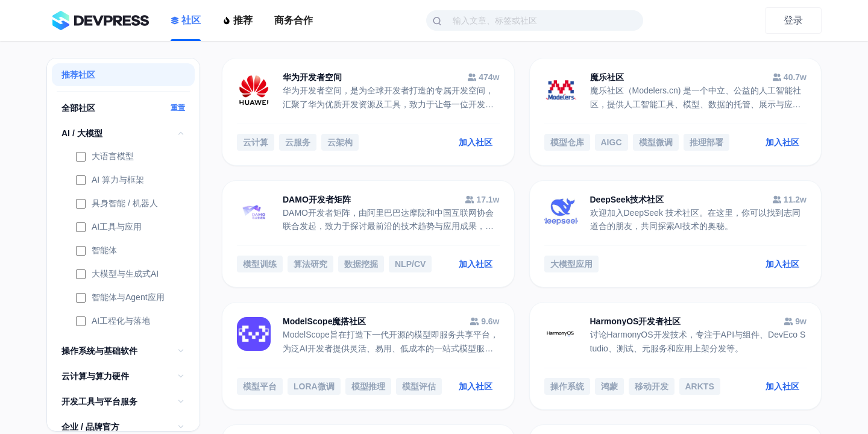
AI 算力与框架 (110, 181)
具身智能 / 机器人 (117, 204)
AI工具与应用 (109, 228)
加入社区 (476, 142)
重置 (178, 108)
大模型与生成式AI (117, 275)
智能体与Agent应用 (120, 298)
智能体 (96, 251)
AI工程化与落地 (113, 322)
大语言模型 (105, 157)
